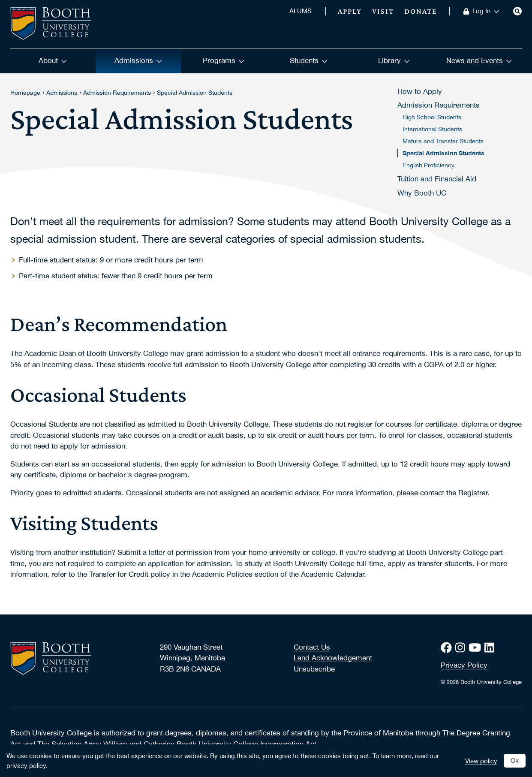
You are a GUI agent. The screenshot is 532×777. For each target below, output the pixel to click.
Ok (515, 760)
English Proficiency (428, 165)
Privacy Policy (464, 665)
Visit (383, 11)
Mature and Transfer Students (443, 141)
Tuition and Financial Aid (437, 179)
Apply (350, 11)
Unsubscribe (314, 669)
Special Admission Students (195, 93)
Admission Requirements (117, 93)
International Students (432, 129)
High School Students (432, 117)
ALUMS (301, 11)
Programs (224, 60)
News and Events (479, 60)
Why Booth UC (422, 193)
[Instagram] (462, 648)
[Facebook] (448, 648)
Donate (421, 11)
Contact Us (312, 647)
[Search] (517, 11)
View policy (481, 761)
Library (394, 60)
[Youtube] (476, 648)
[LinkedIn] (491, 648)
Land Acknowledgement (333, 658)
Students (309, 60)
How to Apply (420, 91)
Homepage (25, 93)
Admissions (138, 60)
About (53, 60)
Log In (486, 11)
